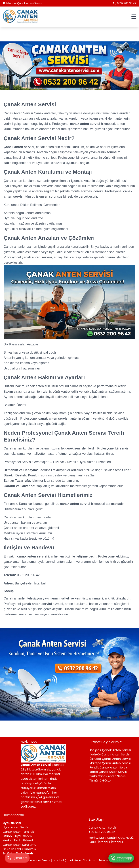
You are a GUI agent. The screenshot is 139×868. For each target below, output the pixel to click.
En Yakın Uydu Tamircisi (20, 849)
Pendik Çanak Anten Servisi (109, 767)
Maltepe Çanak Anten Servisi (110, 763)
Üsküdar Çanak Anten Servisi (110, 759)
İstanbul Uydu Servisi (18, 836)
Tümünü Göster (101, 781)
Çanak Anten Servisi (19, 113)
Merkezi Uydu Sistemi (18, 840)
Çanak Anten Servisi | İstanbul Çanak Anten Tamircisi (60, 860)
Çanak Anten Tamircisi (19, 832)
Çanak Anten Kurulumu (19, 845)
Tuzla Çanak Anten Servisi (108, 776)
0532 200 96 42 (125, 3)
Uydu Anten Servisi (16, 827)
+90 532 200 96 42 (102, 832)
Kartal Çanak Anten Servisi (108, 772)
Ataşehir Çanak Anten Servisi (110, 750)
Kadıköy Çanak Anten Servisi (110, 754)
